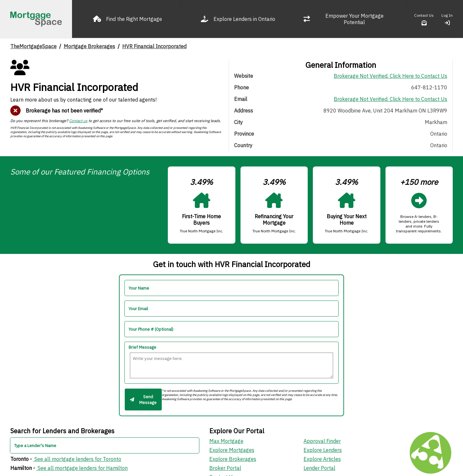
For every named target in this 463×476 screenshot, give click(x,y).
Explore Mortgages (232, 450)
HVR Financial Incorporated (154, 46)
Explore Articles (322, 459)
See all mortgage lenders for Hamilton (82, 468)
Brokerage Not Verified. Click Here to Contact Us (390, 76)
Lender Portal (319, 468)
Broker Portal (225, 468)
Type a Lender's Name (35, 446)
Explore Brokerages (233, 459)
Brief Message (142, 347)
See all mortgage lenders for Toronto (77, 459)
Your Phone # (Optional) (151, 329)
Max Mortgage (226, 441)
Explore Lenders (323, 450)
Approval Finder (322, 441)
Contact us (78, 121)
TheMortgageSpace (33, 46)
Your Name (139, 288)
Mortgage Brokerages (89, 46)
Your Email (138, 309)
